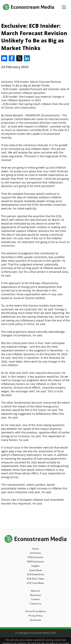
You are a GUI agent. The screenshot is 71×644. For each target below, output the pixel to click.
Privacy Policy (35, 616)
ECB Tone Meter (35, 583)
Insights (35, 566)
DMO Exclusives (35, 562)
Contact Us (35, 604)
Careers (35, 599)
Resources (36, 595)
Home (36, 549)
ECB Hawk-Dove (36, 574)
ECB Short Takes (36, 579)
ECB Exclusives (35, 557)
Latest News (36, 570)
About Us (35, 591)
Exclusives (35, 553)
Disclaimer (36, 620)
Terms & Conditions (36, 611)
